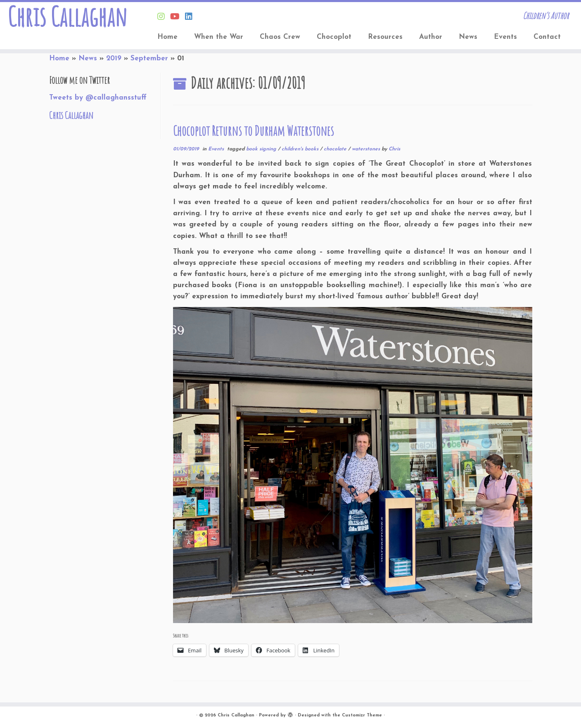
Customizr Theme (362, 715)
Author (431, 37)
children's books (301, 149)
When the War (219, 37)
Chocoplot (334, 37)
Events (505, 37)
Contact (547, 37)
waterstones (367, 149)
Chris (394, 149)
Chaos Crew (280, 37)
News (468, 37)
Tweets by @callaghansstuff (98, 98)
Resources (385, 37)
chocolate (336, 149)
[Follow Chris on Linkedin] (191, 17)
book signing (262, 149)
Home (167, 37)
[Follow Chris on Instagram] (164, 17)
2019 (114, 58)
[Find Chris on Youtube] (178, 17)
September (149, 58)
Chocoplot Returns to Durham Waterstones (254, 131)
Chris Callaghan (67, 17)
